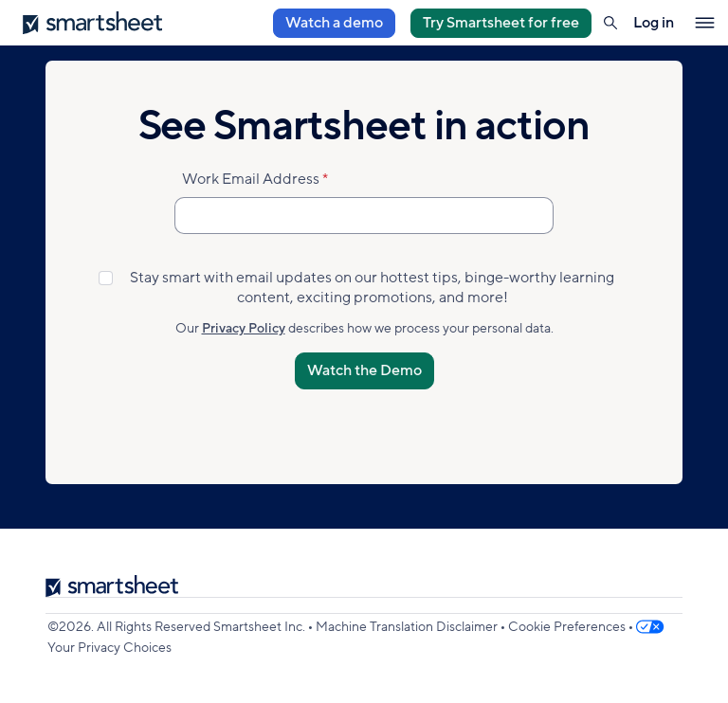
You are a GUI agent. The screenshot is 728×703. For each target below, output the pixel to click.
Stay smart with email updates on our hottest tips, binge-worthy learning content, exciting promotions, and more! (372, 288)
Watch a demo (334, 23)
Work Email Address (251, 179)
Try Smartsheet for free (501, 23)
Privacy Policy (244, 328)
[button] (610, 23)
